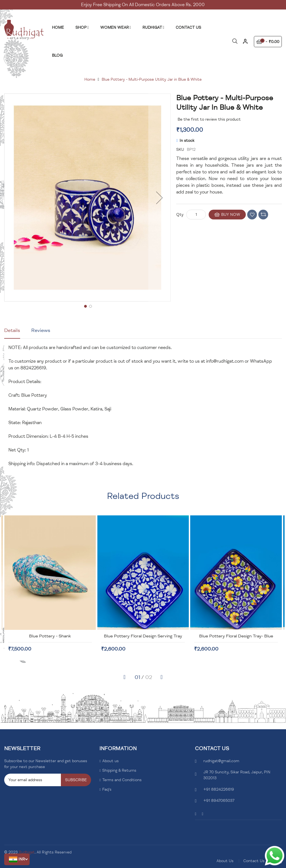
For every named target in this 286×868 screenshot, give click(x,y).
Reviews (41, 330)
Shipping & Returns (119, 770)
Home (90, 79)
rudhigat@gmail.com (221, 761)
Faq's (107, 789)
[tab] (12, 333)
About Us (225, 861)
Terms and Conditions (122, 780)
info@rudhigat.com (225, 361)
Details (12, 330)
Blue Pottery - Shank (89, 636)
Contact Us (254, 861)
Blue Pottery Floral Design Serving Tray (182, 636)
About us (110, 761)
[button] (17, 859)
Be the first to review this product (209, 119)
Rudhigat (27, 852)
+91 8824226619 (219, 789)
